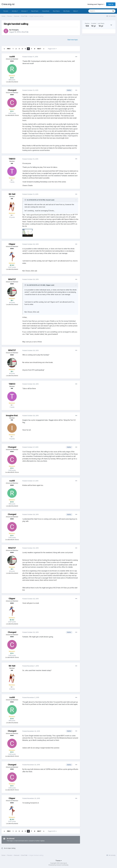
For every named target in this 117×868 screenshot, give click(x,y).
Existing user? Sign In (96, 4)
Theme (59, 861)
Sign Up (111, 4)
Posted (30, 57)
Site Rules (66, 11)
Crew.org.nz (8, 4)
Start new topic (73, 40)
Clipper (12, 244)
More (76, 11)
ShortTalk (25, 32)
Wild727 (12, 279)
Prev (9, 49)
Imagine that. (12, 415)
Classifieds (46, 11)
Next (39, 49)
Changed (15, 30)
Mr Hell (12, 194)
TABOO (12, 159)
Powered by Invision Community (58, 865)
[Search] (100, 11)
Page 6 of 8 (52, 49)
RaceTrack (35, 11)
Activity (15, 11)
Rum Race (56, 11)
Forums (6, 11)
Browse (25, 11)
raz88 (12, 57)
